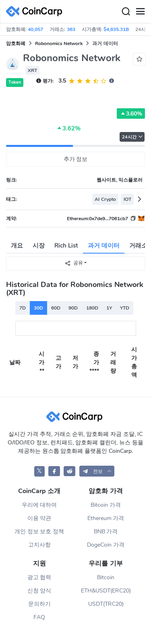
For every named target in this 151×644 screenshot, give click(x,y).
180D (92, 308)
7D (23, 308)
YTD (125, 308)
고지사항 (39, 545)
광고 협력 (39, 577)
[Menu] (140, 12)
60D (56, 308)
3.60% (131, 114)
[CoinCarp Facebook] (54, 471)
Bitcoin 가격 (106, 505)
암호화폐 (16, 43)
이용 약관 (39, 518)
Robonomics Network (59, 43)
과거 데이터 (104, 246)
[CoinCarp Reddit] (69, 471)
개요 (17, 246)
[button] (97, 471)
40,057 (35, 29)
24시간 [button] (132, 137)
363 (71, 29)
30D (38, 308)
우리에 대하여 (39, 505)
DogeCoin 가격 (106, 545)
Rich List (66, 246)
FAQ (39, 617)
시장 (39, 246)
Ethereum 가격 (106, 518)
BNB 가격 (106, 532)
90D (73, 308)
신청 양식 (39, 591)
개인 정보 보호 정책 (39, 532)
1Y (109, 308)
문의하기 (39, 604)
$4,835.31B (116, 29)
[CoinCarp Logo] (36, 11)
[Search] (126, 12)
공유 (74, 263)
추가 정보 (76, 159)
